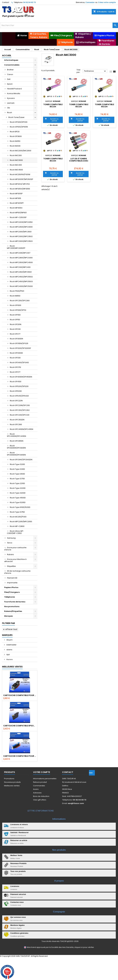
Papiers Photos (11, 587)
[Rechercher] (59, 25)
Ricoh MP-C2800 (17, 526)
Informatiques (11, 60)
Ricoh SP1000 (15, 305)
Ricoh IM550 (15, 296)
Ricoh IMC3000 (16, 160)
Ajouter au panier (52, 120)
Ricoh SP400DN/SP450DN (21, 377)
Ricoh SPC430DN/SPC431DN (16, 435)
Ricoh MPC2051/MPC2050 (21, 522)
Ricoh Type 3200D (18, 493)
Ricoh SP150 (15, 320)
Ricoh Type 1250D (17, 474)
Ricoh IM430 (15, 146)
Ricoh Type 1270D (17, 479)
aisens (9, 650)
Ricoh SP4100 (16, 382)
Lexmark (11, 103)
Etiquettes (11, 566)
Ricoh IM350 (15, 141)
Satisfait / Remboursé (19, 832)
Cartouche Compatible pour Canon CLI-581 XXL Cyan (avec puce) (20, 756)
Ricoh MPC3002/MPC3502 (21, 236)
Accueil (7, 55)
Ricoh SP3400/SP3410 (19, 362)
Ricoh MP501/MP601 (18, 213)
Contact (6, 2)
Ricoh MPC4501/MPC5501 (21, 272)
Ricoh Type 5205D (18, 502)
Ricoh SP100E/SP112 (18, 310)
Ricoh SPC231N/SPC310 (20, 405)
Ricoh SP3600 (16, 136)
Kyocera (11, 98)
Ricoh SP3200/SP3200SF (20, 348)
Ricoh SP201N (16, 324)
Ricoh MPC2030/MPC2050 (21, 222)
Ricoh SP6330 (16, 391)
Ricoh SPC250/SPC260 (20, 301)
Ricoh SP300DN (16, 339)
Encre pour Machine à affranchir (15, 560)
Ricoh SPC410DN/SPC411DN (21, 429)
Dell (9, 79)
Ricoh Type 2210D (17, 483)
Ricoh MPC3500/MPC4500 (21, 262)
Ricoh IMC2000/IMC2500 (21, 151)
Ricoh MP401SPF (17, 203)
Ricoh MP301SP (16, 194)
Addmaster (11, 645)
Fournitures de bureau (15, 602)
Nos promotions (12, 606)
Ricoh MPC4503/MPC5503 (21, 281)
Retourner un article (19, 840)
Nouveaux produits (12, 782)
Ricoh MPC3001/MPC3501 (21, 232)
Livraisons (15, 886)
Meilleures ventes (12, 786)
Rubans (10, 554)
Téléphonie (9, 597)
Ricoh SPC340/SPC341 (20, 415)
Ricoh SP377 (15, 372)
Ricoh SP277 (15, 334)
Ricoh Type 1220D (17, 464)
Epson (10, 84)
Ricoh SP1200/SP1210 (19, 122)
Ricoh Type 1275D (17, 512)
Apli (8, 655)
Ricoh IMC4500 (16, 170)
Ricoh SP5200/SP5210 (19, 386)
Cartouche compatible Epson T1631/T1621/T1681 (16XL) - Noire (20, 726)
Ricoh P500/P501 (17, 291)
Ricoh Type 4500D (18, 498)
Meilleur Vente (16, 855)
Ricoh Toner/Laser (16, 117)
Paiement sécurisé (18, 894)
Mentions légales (18, 925)
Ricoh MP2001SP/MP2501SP (21, 179)
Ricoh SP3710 (15, 367)
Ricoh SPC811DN (17, 441)
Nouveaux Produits (18, 863)
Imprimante (12, 583)
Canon (10, 74)
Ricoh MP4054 (16, 208)
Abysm (9, 640)
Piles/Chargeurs (12, 592)
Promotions (9, 779)
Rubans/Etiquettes (13, 611)
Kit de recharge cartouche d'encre (17, 572)
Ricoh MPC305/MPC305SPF (16, 247)
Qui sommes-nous (18, 917)
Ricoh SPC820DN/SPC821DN (16, 447)
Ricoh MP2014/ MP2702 (20, 184)
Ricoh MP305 (15, 198)
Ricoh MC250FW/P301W (20, 174)
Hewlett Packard (14, 89)
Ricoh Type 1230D (17, 469)
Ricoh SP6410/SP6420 (19, 396)
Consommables (12, 65)
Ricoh (10, 113)
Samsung (11, 538)
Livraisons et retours (19, 824)
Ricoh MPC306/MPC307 (20, 253)
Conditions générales (19, 933)
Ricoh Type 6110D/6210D (20, 507)
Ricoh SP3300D (16, 353)
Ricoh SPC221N (16, 401)
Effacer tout (10, 629)
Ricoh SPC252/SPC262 (20, 410)
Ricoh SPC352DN (17, 420)
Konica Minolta (14, 93)
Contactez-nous (17, 902)
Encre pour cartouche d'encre (15, 549)
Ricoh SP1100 (15, 315)
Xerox (10, 543)
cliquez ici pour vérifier (84, 947)
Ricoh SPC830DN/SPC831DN (16, 454)
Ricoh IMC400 (16, 165)
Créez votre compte (107, 2)
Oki (9, 108)
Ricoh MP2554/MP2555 (20, 189)
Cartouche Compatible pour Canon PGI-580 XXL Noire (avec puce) (20, 695)
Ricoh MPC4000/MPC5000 (21, 286)
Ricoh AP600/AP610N (19, 127)
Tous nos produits (18, 871)
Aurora (9, 659)
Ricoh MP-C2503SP (18, 217)
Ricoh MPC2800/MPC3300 (21, 258)
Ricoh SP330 (15, 358)
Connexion (90, 2)
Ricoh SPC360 (16, 424)
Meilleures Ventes (12, 667)
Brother (10, 70)
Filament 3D (12, 578)
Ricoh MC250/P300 (18, 517)
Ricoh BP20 (15, 132)
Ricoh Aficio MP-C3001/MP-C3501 (15, 532)
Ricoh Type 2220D (18, 488)
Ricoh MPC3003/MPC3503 (21, 241)
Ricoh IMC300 (16, 155)
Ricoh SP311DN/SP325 (19, 343)
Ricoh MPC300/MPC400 (20, 267)
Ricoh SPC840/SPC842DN (21, 460)
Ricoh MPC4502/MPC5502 (21, 277)
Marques (8, 616)
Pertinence (95, 71)
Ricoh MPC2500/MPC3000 (21, 227)
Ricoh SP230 (15, 329)
